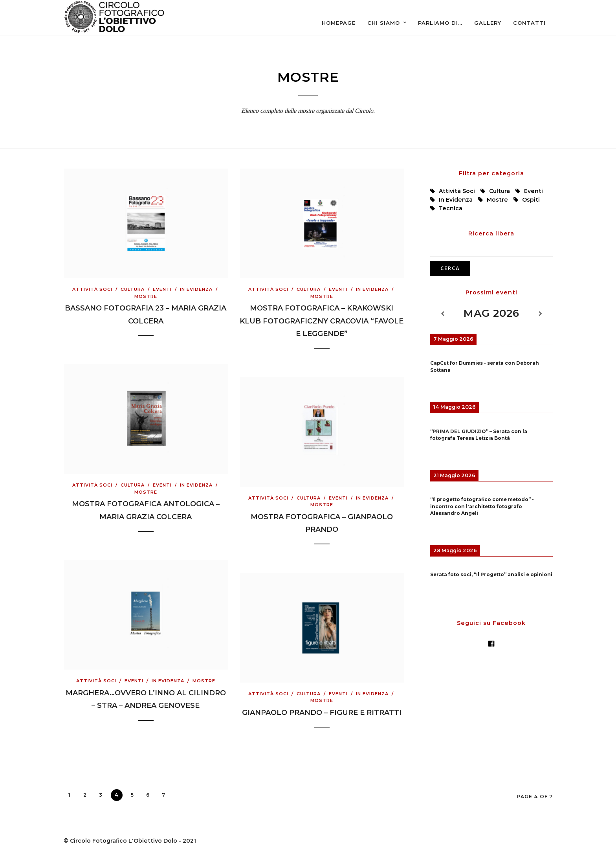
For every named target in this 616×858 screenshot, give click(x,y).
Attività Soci (92, 289)
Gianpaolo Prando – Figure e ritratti (322, 713)
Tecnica (451, 208)
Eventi (162, 289)
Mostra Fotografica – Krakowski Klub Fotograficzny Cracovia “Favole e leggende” (322, 321)
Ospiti (531, 200)
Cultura (133, 289)
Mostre (146, 296)
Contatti (529, 23)
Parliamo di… (440, 23)
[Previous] (442, 314)
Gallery (488, 23)
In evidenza (196, 289)
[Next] (540, 314)
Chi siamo (384, 23)
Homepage (339, 23)
